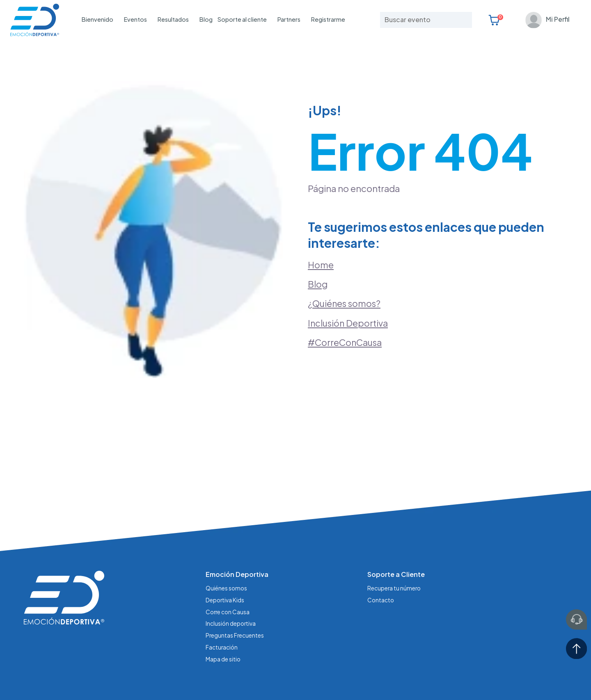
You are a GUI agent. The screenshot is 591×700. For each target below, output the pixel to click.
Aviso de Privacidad (189, 679)
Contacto (381, 559)
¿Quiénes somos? (346, 283)
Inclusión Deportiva (349, 303)
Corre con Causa (228, 570)
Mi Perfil (556, 19)
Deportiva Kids (225, 559)
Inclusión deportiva (231, 582)
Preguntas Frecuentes (235, 593)
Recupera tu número (395, 547)
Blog (206, 19)
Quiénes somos (227, 547)
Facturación (222, 605)
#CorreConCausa (346, 323)
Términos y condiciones (257, 679)
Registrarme (328, 19)
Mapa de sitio (223, 617)
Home (321, 243)
